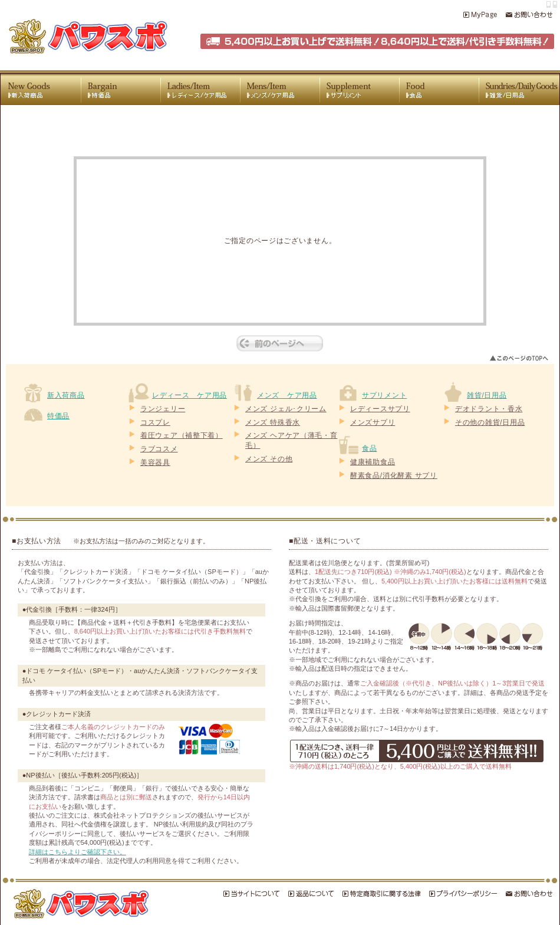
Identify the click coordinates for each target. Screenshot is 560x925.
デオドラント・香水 (489, 409)
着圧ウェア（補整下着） (182, 435)
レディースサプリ (380, 409)
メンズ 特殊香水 (273, 422)
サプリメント (384, 395)
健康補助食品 (373, 462)
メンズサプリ (373, 422)
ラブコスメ (159, 449)
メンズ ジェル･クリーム (286, 409)
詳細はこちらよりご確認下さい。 (78, 852)
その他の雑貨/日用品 (490, 422)
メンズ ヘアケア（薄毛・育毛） (291, 440)
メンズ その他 (269, 459)
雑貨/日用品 (487, 395)
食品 (369, 448)
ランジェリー (163, 409)
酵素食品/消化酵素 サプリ (394, 475)
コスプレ (155, 422)
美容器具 (155, 462)
